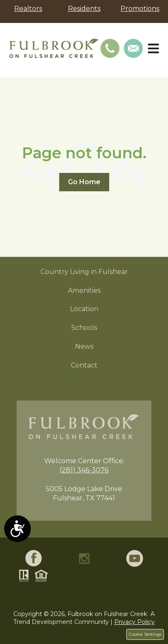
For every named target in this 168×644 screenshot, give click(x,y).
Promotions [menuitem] (140, 9)
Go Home (84, 182)
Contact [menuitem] (84, 365)
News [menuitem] (84, 346)
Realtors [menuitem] (28, 9)
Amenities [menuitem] (84, 290)
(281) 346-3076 (84, 470)
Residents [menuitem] (84, 9)
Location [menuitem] (84, 309)
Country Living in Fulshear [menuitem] (84, 272)
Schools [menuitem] (84, 328)
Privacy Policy (134, 622)
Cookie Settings (145, 634)
